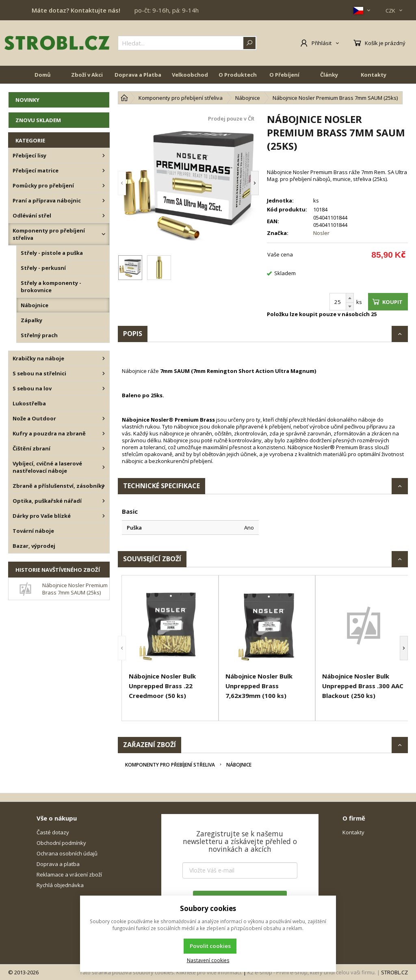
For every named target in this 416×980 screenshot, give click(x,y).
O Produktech (238, 78)
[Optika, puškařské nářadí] (104, 501)
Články (329, 78)
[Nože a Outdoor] (104, 418)
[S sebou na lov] (104, 388)
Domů (43, 78)
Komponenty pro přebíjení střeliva (170, 765)
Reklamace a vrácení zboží (69, 874)
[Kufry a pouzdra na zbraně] (104, 433)
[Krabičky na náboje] (104, 358)
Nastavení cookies (208, 960)
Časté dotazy (53, 832)
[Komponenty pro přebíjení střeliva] (104, 234)
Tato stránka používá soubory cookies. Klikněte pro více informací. (161, 972)
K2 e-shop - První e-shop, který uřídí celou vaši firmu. (312, 972)
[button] (122, 183)
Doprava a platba (58, 864)
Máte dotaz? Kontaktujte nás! (76, 10)
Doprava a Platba (138, 78)
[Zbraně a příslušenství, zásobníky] (104, 486)
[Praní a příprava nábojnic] (104, 200)
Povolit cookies (210, 946)
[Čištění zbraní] (104, 448)
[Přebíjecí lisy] (104, 155)
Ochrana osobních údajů (67, 853)
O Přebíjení (284, 78)
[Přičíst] (350, 298)
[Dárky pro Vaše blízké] (104, 516)
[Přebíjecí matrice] (104, 170)
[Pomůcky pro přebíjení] (104, 185)
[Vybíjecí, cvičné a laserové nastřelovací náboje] (104, 467)
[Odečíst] (350, 307)
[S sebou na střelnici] (104, 373)
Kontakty (374, 78)
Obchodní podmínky (61, 843)
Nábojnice (239, 765)
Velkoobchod (190, 78)
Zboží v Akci (87, 78)
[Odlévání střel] (104, 215)
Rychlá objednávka (60, 885)
